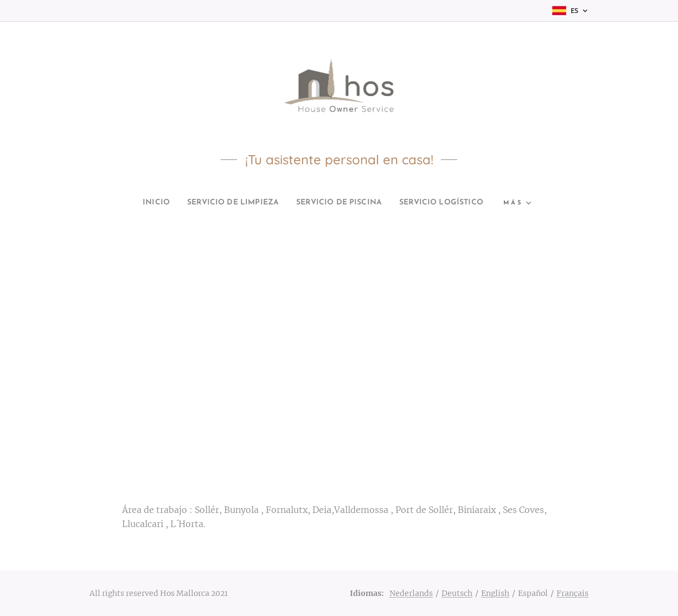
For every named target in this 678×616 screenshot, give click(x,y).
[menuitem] (129, 203)
